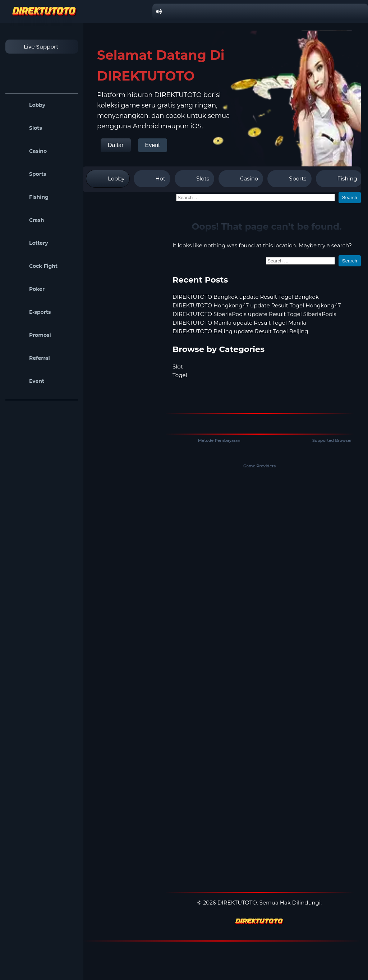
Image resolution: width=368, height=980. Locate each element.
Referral (29, 358)
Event (27, 381)
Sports (28, 174)
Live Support (34, 47)
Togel (180, 375)
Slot (178, 367)
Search (350, 198)
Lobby (27, 105)
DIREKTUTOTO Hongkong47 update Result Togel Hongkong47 (257, 305)
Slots (26, 128)
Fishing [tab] (339, 179)
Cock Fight (33, 266)
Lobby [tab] (108, 179)
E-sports (30, 312)
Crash (26, 220)
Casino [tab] (241, 179)
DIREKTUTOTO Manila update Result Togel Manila (239, 323)
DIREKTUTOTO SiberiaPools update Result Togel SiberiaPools (254, 314)
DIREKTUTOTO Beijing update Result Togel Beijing (240, 331)
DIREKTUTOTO (237, 903)
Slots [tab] (194, 179)
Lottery (29, 243)
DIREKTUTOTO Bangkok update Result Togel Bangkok (246, 297)
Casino (28, 151)
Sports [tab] (289, 179)
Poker (27, 289)
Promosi (30, 335)
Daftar (116, 145)
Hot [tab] (152, 179)
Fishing (29, 197)
